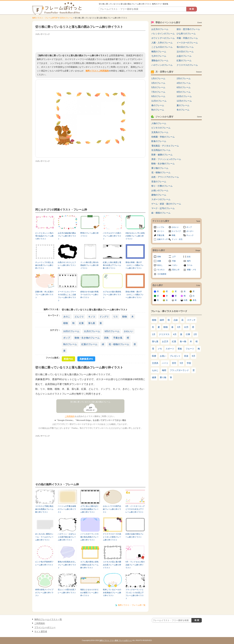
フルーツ (190, 349)
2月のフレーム (184, 78)
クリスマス (164, 334)
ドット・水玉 (177, 239)
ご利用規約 (70, 416)
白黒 (186, 300)
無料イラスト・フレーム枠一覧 (132, 605)
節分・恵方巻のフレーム (188, 29)
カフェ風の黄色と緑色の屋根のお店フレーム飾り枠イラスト (89, 565)
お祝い (163, 356)
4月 (175, 334)
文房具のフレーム (160, 132)
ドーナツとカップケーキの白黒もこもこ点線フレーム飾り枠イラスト (67, 296)
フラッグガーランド (179, 370)
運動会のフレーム (160, 60)
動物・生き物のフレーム (87, 338)
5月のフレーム (158, 87)
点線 (176, 320)
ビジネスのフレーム (161, 128)
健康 (154, 377)
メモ (160, 349)
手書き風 (118, 338)
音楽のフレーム (159, 182)
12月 (186, 327)
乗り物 (163, 377)
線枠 (162, 320)
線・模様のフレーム (161, 213)
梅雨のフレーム (159, 52)
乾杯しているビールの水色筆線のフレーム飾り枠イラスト (112, 593)
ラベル (190, 265)
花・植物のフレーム (119, 344)
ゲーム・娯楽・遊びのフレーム (166, 204)
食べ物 (183, 341)
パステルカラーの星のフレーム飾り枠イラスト (112, 236)
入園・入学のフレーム (162, 43)
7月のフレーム (158, 92)
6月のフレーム (184, 87)
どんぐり (79, 317)
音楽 (186, 356)
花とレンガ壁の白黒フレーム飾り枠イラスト (67, 591)
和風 (173, 235)
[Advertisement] (90, 43)
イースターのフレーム (187, 43)
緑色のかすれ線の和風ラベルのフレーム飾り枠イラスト (89, 295)
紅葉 (81, 323)
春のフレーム (158, 105)
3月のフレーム (158, 83)
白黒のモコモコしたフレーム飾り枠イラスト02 (67, 265)
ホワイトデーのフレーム (163, 38)
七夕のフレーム (159, 56)
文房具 (155, 363)
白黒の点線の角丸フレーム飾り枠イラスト (135, 535)
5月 (181, 363)
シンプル (161, 227)
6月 (194, 356)
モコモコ (161, 270)
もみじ (155, 370)
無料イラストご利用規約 (97, 71)
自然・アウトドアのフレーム (165, 177)
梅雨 (164, 370)
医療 (154, 356)
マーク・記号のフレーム (163, 208)
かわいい (129, 331)
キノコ (92, 317)
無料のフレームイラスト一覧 (48, 619)
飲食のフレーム (159, 141)
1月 (154, 334)
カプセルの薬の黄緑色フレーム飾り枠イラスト (112, 295)
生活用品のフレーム (161, 150)
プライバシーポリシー (45, 627)
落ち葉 (92, 323)
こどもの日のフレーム (162, 47)
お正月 (165, 341)
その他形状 (162, 274)
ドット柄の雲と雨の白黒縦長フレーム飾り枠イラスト (89, 265)
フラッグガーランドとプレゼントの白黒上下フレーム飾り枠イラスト (135, 594)
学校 (189, 363)
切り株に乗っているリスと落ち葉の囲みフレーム (90, 402)
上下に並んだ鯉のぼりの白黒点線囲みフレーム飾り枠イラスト (89, 509)
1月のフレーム (158, 78)
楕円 (189, 261)
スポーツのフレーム (161, 199)
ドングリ (104, 317)
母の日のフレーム (185, 47)
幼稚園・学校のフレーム (163, 137)
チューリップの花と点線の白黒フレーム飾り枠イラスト (44, 265)
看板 (180, 349)
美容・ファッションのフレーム (166, 159)
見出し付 (176, 270)
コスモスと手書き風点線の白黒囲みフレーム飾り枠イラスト (44, 509)
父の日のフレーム (185, 52)
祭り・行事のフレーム (162, 186)
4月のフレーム (184, 83)
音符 (174, 363)
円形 (174, 261)
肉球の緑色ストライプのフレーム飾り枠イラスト (44, 593)
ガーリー (161, 231)
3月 (179, 327)
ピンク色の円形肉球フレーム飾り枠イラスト (44, 563)
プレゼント (175, 356)
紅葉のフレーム (89, 344)
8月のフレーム (184, 92)
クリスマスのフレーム (187, 65)
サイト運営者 (41, 631)
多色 (194, 300)
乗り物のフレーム (160, 168)
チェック (190, 235)
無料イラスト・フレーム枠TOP (45, 18)
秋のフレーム (70, 344)
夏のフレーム (183, 105)
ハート (165, 363)
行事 (188, 334)
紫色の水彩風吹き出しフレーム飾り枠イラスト (67, 565)
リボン (175, 265)
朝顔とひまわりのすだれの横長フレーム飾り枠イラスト (89, 593)
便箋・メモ (191, 270)
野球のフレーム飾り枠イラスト (89, 234)
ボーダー (190, 231)
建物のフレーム (159, 195)
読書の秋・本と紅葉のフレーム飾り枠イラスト (44, 295)
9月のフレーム (112, 331)
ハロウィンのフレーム (162, 65)
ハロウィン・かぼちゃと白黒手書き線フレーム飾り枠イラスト (67, 537)
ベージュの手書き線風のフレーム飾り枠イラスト (67, 509)
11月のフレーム (92, 331)
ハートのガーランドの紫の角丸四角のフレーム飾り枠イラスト (89, 537)
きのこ (67, 317)
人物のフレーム (159, 123)
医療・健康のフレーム (162, 155)
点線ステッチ (162, 239)
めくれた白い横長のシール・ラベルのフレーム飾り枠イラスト (44, 537)
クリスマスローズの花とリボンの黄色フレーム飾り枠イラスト (112, 537)
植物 (66, 323)
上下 (174, 257)
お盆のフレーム (184, 56)
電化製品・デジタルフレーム (165, 146)
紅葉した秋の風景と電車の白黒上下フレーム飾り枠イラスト (112, 265)
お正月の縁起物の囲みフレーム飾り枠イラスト (67, 236)
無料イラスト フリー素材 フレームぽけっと (116, 640)
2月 (195, 334)
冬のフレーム (183, 110)
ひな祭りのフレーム (186, 34)
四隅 (159, 261)
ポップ (67, 338)
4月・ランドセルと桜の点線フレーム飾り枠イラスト (135, 565)
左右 (189, 257)
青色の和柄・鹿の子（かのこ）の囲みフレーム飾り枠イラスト (135, 265)
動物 (125, 317)
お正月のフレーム (160, 29)
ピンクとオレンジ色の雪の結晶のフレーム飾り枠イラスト (44, 236)
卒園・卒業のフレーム (187, 38)
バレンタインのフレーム (163, 34)
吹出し (160, 265)
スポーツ (170, 349)
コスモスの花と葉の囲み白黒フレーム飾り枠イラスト (112, 565)
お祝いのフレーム (160, 190)
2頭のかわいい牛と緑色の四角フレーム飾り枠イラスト (135, 236)
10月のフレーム (66, 18)
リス (115, 317)
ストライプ (176, 231)
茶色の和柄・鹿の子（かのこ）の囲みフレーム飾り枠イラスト (135, 295)
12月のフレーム (184, 101)
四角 (106, 338)
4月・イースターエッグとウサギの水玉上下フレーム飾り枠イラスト (135, 509)
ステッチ (191, 320)
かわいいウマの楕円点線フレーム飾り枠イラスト (112, 509)
